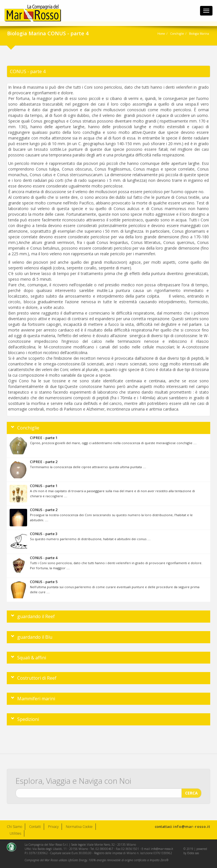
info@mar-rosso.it (192, 826)
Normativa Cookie (79, 827)
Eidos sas (193, 853)
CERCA (191, 791)
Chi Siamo (14, 827)
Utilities (15, 833)
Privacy (53, 827)
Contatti (35, 827)
